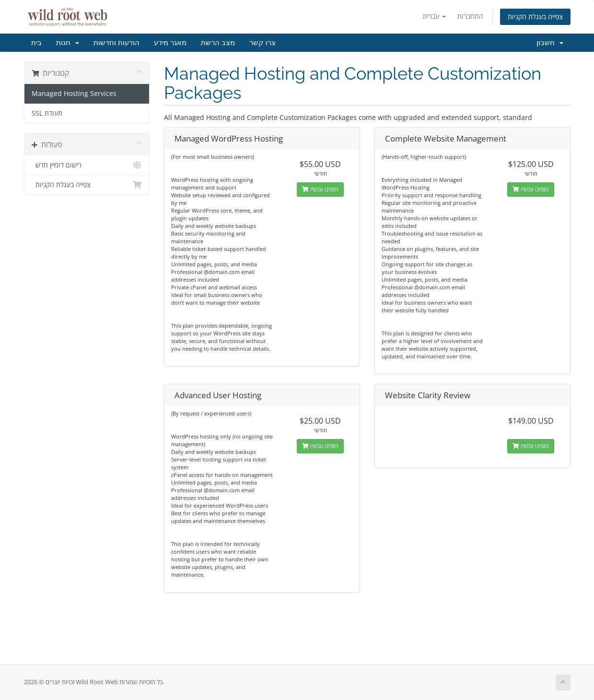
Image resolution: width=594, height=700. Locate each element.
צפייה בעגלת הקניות (535, 17)
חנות (68, 43)
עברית (434, 16)
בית (36, 43)
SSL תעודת (47, 113)
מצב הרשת (218, 43)
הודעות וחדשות (116, 43)
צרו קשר (262, 43)
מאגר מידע (170, 43)
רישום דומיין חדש (87, 165)
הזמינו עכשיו (320, 189)
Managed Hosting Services (74, 94)
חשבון (550, 43)
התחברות (470, 16)
